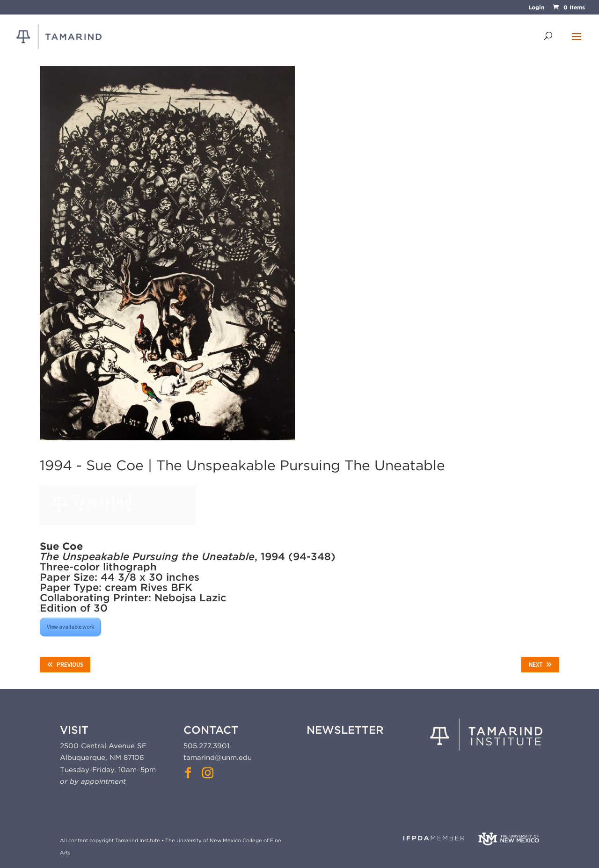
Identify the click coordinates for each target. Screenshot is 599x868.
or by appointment (93, 781)
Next (540, 665)
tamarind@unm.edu (218, 758)
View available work (70, 627)
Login (536, 8)
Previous (65, 665)
